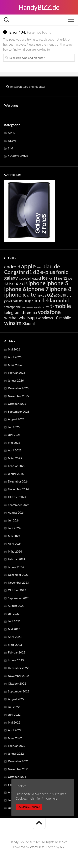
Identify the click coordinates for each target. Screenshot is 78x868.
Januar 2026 (16, 380)
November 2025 (18, 396)
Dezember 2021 (18, 761)
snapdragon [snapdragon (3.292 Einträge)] (27, 307)
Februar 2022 (17, 746)
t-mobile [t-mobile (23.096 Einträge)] (61, 306)
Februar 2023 (17, 652)
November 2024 (18, 489)
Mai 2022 (14, 722)
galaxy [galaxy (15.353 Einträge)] (11, 278)
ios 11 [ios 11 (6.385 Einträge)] (53, 278)
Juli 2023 (14, 614)
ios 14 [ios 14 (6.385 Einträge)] (13, 284)
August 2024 (16, 512)
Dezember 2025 (18, 388)
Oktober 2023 (17, 590)
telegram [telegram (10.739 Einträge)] (12, 312)
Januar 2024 (16, 567)
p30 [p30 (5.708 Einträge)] (57, 295)
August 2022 (16, 699)
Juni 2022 (14, 715)
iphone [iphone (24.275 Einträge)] (37, 283)
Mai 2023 (14, 629)
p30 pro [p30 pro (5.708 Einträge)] (66, 295)
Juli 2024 (14, 520)
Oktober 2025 (17, 404)
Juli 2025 (14, 427)
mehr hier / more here (43, 798)
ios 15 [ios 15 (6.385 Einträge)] (23, 284)
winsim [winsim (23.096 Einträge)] (13, 323)
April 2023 (15, 637)
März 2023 (15, 645)
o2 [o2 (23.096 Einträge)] (50, 295)
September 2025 (19, 412)
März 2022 (15, 738)
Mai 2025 (14, 443)
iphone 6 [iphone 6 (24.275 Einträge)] (15, 289)
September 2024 (19, 505)
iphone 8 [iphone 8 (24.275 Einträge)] (60, 289)
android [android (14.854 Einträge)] (12, 267)
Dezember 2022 (18, 668)
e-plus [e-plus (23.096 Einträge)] (48, 272)
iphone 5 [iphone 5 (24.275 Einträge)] (57, 283)
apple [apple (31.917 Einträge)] (28, 266)
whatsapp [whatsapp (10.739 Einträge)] (28, 318)
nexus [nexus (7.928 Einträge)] (41, 295)
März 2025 (15, 458)
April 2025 (15, 450)
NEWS (12, 141)
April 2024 (15, 544)
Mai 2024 (14, 536)
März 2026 (15, 365)
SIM (11, 148)
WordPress (37, 847)
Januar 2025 (16, 474)
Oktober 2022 (17, 683)
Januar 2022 (16, 753)
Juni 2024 (14, 528)
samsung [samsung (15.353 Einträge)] (22, 301)
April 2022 (15, 730)
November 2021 (18, 769)
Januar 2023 (16, 660)
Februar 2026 (17, 373)
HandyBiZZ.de (39, 7)
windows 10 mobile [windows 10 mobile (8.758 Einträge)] (54, 318)
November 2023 (18, 583)
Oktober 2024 (17, 497)
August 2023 (16, 606)
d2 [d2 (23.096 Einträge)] (36, 272)
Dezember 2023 (18, 575)
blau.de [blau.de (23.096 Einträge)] (51, 266)
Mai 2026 (14, 349)
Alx (62, 847)
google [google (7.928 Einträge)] (24, 278)
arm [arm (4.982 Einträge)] (39, 267)
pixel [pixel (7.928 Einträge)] (8, 301)
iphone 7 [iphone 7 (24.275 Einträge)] (38, 289)
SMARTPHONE (18, 156)
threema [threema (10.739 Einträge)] (29, 312)
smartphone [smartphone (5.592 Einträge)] (12, 307)
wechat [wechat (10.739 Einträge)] (11, 318)
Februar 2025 (17, 466)
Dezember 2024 (18, 481)
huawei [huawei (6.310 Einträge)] (36, 278)
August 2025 (16, 419)
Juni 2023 (14, 621)
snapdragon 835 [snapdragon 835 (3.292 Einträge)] (42, 307)
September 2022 (19, 691)
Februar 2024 (17, 559)
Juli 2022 (14, 707)
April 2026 (15, 357)
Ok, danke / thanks (29, 807)
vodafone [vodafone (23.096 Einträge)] (49, 312)
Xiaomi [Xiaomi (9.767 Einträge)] (28, 323)
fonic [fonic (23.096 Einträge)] (62, 272)
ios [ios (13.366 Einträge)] (45, 278)
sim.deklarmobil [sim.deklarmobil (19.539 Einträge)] (51, 300)
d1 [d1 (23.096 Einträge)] (29, 272)
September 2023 (19, 598)
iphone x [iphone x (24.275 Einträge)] (15, 294)
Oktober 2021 (17, 777)
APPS (11, 133)
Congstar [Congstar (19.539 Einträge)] (15, 272)
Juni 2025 (14, 435)
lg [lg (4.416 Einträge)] (27, 296)
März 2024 (15, 551)
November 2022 (18, 676)
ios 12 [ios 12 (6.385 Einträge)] (63, 278)
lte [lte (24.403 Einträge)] (33, 294)
